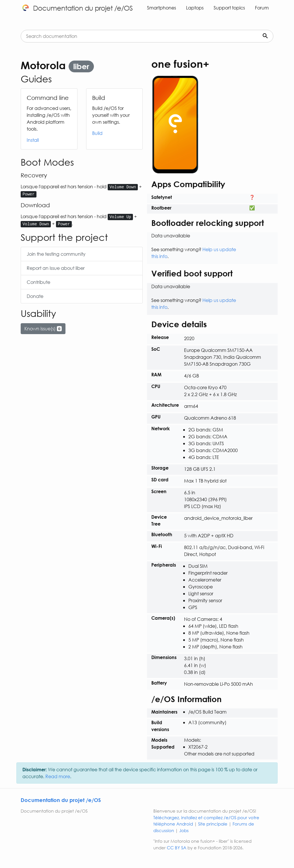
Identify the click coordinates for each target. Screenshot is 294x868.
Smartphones (161, 8)
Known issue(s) (43, 329)
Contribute (38, 282)
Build (97, 133)
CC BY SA (177, 848)
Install (33, 140)
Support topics (229, 8)
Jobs (184, 830)
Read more (58, 776)
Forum (262, 8)
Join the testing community (56, 254)
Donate (35, 296)
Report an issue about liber (56, 268)
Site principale (213, 824)
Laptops (195, 8)
